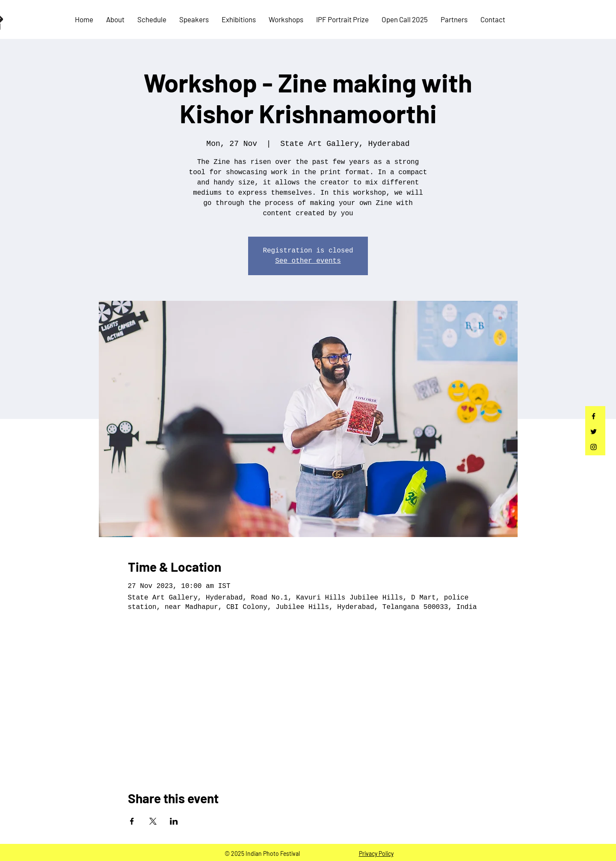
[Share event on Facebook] (132, 821)
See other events (308, 261)
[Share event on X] (153, 821)
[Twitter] (594, 432)
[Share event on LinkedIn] (174, 821)
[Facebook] (594, 416)
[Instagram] (594, 447)
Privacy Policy (376, 854)
